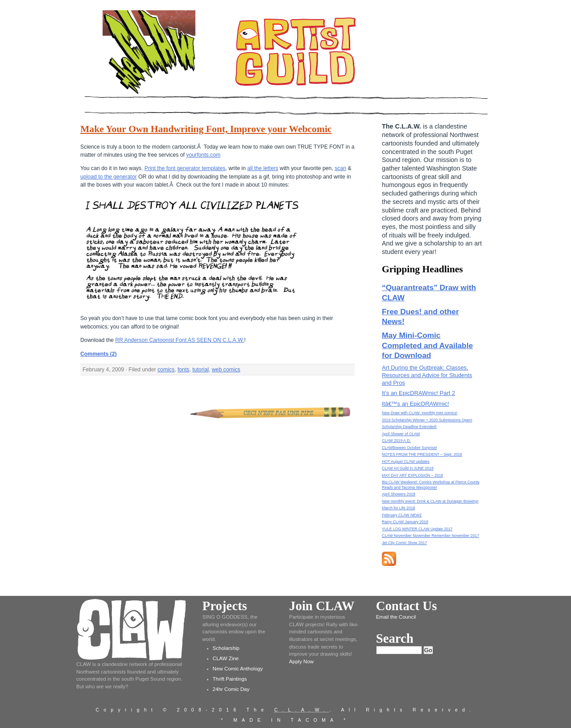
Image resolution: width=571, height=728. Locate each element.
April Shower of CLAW (401, 434)
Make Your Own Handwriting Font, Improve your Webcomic (206, 129)
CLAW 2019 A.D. (396, 441)
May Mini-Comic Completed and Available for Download (427, 345)
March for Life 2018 (398, 508)
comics (166, 370)
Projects (225, 606)
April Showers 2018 (399, 494)
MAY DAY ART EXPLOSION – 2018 (412, 475)
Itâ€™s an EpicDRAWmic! (416, 404)
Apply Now (301, 661)
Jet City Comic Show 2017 (404, 543)
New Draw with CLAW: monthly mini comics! (420, 413)
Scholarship (226, 648)
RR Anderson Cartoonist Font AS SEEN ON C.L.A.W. (180, 340)
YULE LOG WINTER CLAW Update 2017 (417, 529)
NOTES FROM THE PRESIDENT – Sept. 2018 (422, 454)
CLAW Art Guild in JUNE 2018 (408, 468)
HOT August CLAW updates (406, 462)
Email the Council (396, 617)
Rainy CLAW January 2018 (405, 522)
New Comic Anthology (238, 669)
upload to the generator (109, 177)
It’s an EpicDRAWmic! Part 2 (418, 393)
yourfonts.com (203, 155)
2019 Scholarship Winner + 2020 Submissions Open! (427, 420)
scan (340, 168)
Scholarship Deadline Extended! (409, 427)
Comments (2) (99, 354)
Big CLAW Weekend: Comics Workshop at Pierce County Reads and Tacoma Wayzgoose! (431, 485)
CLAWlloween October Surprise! (410, 448)
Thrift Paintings (230, 679)
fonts (184, 370)
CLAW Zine (226, 658)
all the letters (263, 168)
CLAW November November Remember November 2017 (430, 536)
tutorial (201, 370)
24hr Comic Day (231, 689)
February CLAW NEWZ (402, 515)
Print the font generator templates (185, 168)
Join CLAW (322, 606)
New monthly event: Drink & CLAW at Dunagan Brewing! (430, 501)
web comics (226, 370)
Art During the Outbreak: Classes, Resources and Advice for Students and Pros (427, 375)
